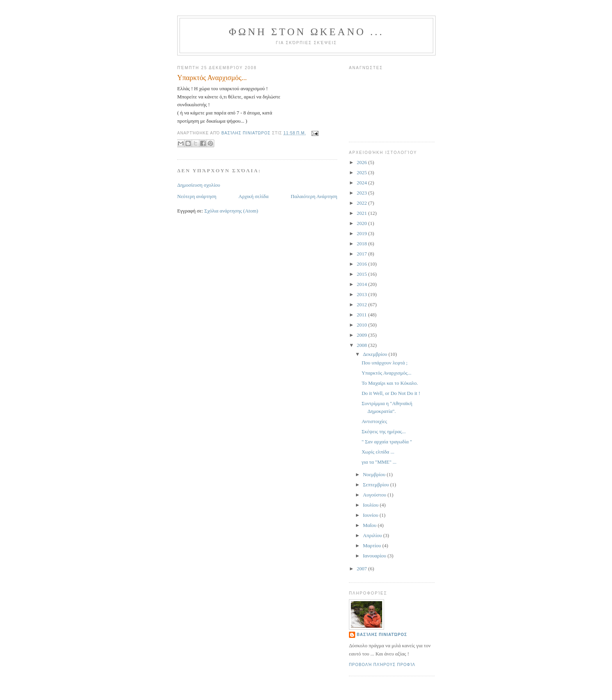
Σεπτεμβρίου (377, 485)
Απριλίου (373, 535)
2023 (362, 193)
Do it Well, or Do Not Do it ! (391, 393)
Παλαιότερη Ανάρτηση (314, 196)
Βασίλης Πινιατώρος (382, 635)
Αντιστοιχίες (374, 421)
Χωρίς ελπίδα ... (378, 452)
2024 (362, 183)
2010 (362, 325)
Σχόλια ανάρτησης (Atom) (231, 211)
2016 (362, 264)
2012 (362, 304)
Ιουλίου (371, 505)
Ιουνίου (371, 515)
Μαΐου (370, 525)
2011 (362, 315)
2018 (362, 244)
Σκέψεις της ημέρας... (383, 431)
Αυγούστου (375, 495)
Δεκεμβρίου (376, 354)
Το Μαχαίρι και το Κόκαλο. (390, 383)
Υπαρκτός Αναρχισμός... (386, 373)
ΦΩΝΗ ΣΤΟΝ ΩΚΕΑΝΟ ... (306, 32)
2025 (362, 172)
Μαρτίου (373, 546)
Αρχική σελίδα (254, 196)
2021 (362, 213)
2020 (362, 223)
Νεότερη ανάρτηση (197, 196)
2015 (362, 274)
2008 (362, 345)
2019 (362, 233)
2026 (362, 162)
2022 (362, 203)
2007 (362, 569)
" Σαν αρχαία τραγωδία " (387, 442)
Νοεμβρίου (375, 474)
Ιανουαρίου (375, 556)
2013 (362, 294)
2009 (362, 335)
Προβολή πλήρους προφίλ (382, 665)
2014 (362, 284)
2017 (362, 254)
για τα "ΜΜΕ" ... (379, 462)
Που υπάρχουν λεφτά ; (384, 363)
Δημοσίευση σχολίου (199, 185)
